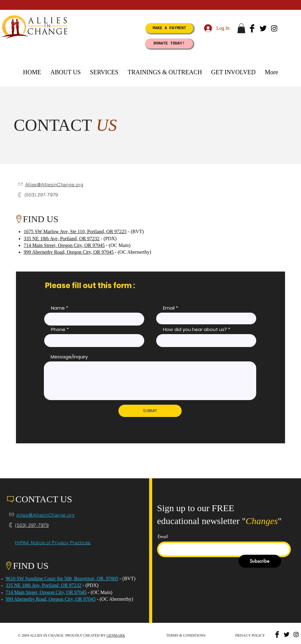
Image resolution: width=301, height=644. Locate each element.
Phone (58, 329)
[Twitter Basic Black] (263, 28)
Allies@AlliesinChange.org (54, 185)
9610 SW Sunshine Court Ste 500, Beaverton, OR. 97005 (62, 578)
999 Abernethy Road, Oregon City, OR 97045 (69, 252)
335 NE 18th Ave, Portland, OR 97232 (62, 239)
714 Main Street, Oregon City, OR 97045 (64, 245)
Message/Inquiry (69, 357)
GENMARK (116, 635)
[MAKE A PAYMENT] (169, 28)
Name (58, 308)
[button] (241, 28)
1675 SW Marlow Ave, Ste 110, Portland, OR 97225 (75, 231)
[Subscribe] (260, 561)
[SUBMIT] (150, 411)
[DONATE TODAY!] (169, 44)
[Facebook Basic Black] (252, 28)
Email (169, 308)
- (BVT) (127, 578)
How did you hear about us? (195, 329)
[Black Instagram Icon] (274, 28)
